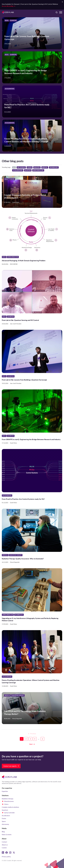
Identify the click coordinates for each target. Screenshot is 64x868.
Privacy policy (6, 857)
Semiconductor (38, 170)
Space (4, 821)
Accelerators (18, 170)
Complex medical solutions (10, 807)
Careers (4, 848)
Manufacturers (9, 801)
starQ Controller (9, 813)
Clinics (6, 804)
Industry (37, 167)
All (14, 167)
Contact (4, 842)
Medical (45, 167)
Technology (54, 167)
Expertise (5, 791)
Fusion (30, 167)
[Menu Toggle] (61, 12)
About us (5, 845)
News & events (7, 834)
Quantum (28, 170)
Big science (21, 167)
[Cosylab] (9, 777)
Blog (3, 832)
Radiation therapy (8, 799)
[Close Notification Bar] (62, 2)
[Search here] (57, 12)
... (39, 739)
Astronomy (5, 824)
